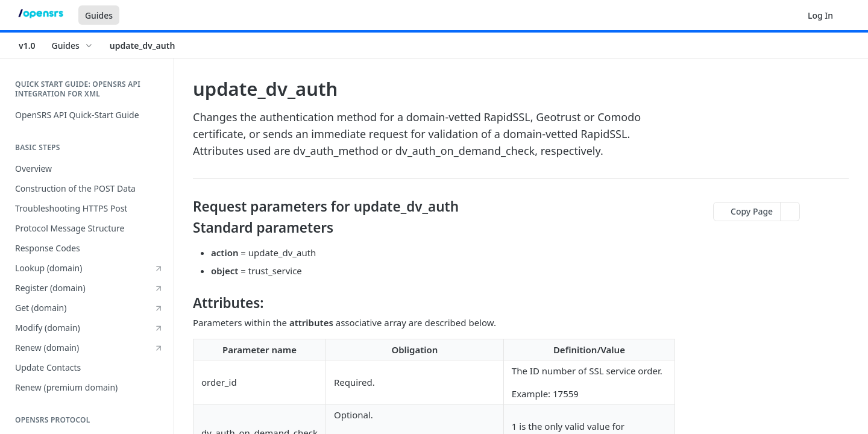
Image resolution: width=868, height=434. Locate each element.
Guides (99, 15)
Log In (820, 15)
